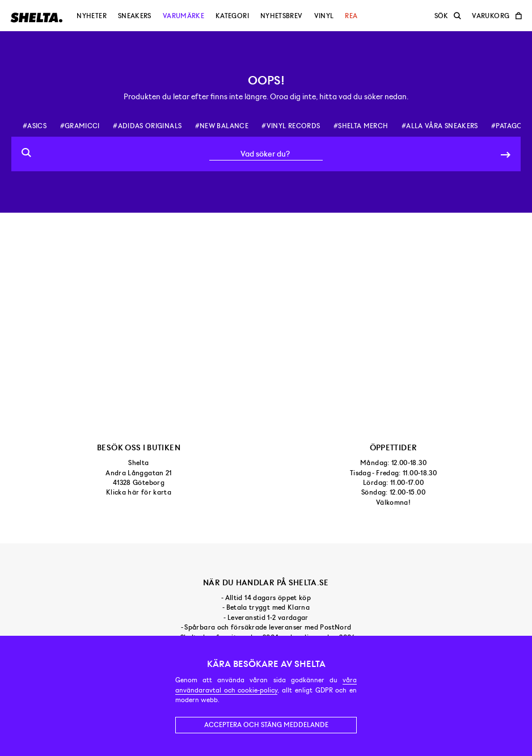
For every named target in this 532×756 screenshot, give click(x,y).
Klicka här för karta (139, 492)
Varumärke (183, 16)
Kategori (232, 16)
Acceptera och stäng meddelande (266, 725)
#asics (35, 126)
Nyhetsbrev (282, 16)
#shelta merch (361, 126)
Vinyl (324, 16)
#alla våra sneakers (440, 126)
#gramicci (80, 126)
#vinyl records (291, 126)
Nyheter (92, 16)
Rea (351, 16)
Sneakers (135, 16)
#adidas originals (147, 126)
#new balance (222, 126)
